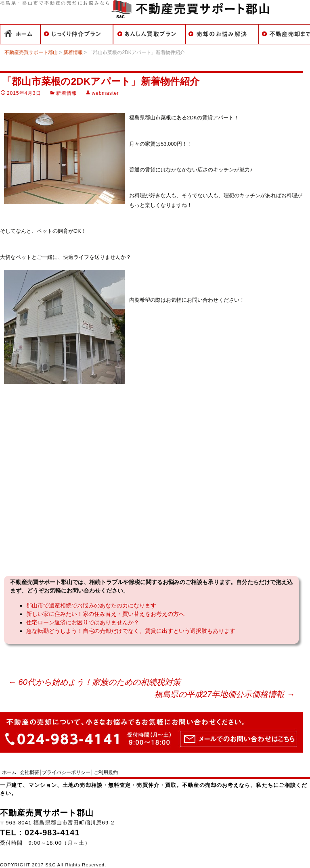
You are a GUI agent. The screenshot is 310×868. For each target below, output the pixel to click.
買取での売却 (149, 34)
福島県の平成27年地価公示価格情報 (224, 694)
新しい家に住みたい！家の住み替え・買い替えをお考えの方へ (105, 614)
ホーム (20, 34)
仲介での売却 (77, 34)
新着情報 (67, 93)
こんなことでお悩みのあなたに (222, 34)
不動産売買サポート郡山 (47, 813)
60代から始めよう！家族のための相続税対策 (94, 682)
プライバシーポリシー (66, 772)
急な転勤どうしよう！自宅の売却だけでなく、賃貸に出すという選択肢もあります (131, 631)
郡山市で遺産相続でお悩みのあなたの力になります (91, 605)
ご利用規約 (106, 772)
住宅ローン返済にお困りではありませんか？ (83, 622)
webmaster (105, 93)
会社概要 (29, 772)
